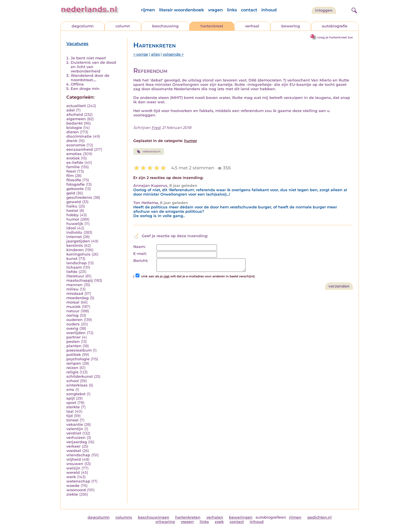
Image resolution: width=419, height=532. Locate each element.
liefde (72, 272)
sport (71, 403)
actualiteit (76, 106)
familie (73, 167)
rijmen (148, 10)
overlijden (76, 333)
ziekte (72, 494)
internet (74, 237)
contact (249, 10)
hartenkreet (212, 26)
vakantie (75, 424)
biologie (74, 128)
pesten (73, 342)
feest (71, 171)
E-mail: (140, 254)
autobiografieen (271, 517)
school (73, 381)
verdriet (74, 433)
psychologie (78, 359)
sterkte (73, 407)
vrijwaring (165, 522)
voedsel (74, 451)
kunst (72, 259)
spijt (71, 398)
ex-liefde (75, 163)
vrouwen (75, 464)
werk (71, 477)
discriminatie (79, 136)
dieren (73, 132)
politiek (74, 355)
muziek (73, 307)
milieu (72, 289)
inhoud (269, 10)
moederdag (78, 298)
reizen (72, 368)
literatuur (75, 276)
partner (73, 337)
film (70, 176)
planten (74, 346)
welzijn (73, 468)
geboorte (75, 189)
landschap (77, 263)
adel (71, 110)
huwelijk (75, 224)
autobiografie (335, 26)
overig (72, 328)
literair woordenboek (182, 10)
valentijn (75, 429)
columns (124, 517)
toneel (72, 420)
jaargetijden (78, 241)
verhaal (252, 26)
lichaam (74, 267)
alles (155, 54)
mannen (74, 285)
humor (73, 219)
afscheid (75, 115)
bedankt (74, 123)
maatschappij (80, 280)
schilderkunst (80, 376)
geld (71, 193)
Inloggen (324, 10)
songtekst (76, 394)
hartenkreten (188, 517)
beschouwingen (154, 517)
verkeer (73, 446)
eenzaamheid (80, 149)
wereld (73, 472)
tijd (70, 416)
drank (72, 141)
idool (71, 228)
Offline (77, 84)
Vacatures (77, 44)
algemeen (76, 119)
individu (74, 232)
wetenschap (78, 481)
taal (70, 411)
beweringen (241, 517)
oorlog (72, 315)
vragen (215, 10)
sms (70, 390)
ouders (73, 324)
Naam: (139, 247)
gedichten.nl (319, 517)
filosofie (74, 180)
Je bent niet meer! (88, 58)
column (123, 26)
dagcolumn (83, 26)
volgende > (173, 54)
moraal (73, 302)
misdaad (75, 294)
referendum (149, 152)
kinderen (75, 250)
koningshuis (78, 254)
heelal (72, 211)
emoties (74, 154)
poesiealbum (79, 350)
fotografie (76, 184)
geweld (74, 202)
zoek (219, 522)
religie (72, 372)
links (232, 10)
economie (76, 145)
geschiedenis (79, 197)
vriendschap (78, 455)
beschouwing (165, 26)
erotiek (73, 158)
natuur (73, 311)
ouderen (74, 320)
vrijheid (74, 459)
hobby (72, 215)
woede (73, 486)
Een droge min (85, 89)
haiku (72, 206)
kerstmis (75, 245)
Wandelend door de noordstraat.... (90, 78)
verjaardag (77, 442)
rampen (74, 363)
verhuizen (76, 438)
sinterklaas (77, 385)
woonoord (76, 490)
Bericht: (141, 261)
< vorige (141, 54)
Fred (156, 128)
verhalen (215, 517)
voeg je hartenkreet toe (335, 37)
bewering (291, 26)
